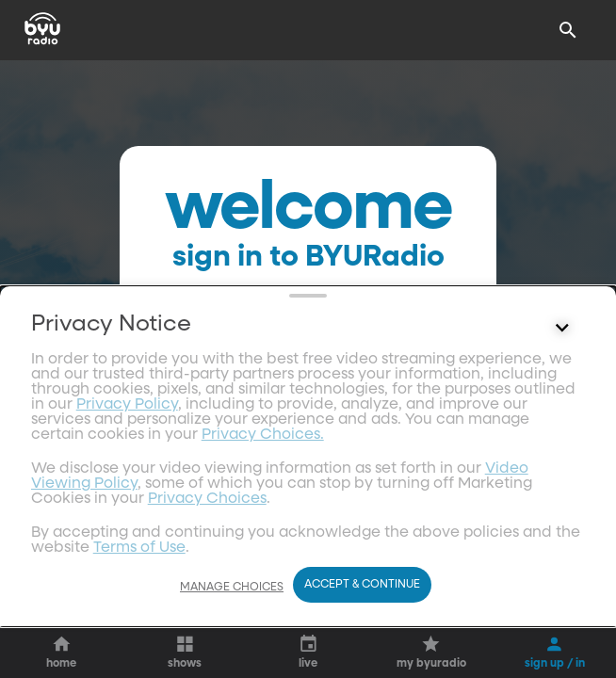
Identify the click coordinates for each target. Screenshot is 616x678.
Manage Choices (232, 588)
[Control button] (561, 510)
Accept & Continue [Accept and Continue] (362, 585)
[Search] (568, 30)
